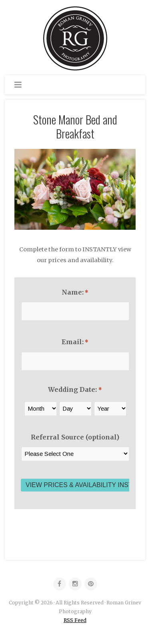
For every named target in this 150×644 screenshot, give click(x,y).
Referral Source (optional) (75, 437)
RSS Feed (75, 620)
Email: (75, 342)
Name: (75, 292)
